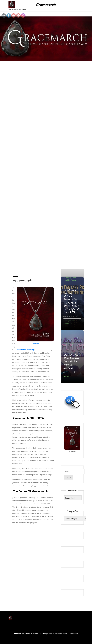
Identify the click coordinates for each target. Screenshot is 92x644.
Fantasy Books (71, 277)
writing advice (69, 321)
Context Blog (73, 634)
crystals (67, 377)
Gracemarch (46, 5)
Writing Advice (71, 280)
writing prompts (70, 323)
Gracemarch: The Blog (25, 350)
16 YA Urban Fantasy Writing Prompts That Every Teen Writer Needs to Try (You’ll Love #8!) (71, 301)
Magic (67, 345)
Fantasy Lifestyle (72, 343)
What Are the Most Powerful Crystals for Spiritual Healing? (72, 362)
